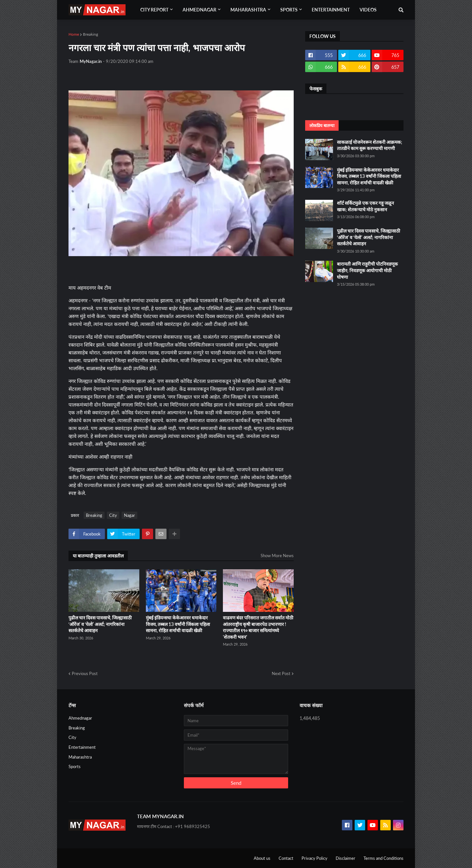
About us (262, 858)
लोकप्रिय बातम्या (322, 125)
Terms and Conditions (383, 858)
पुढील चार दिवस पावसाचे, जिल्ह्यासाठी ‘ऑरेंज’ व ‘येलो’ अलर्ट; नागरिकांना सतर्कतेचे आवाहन (100, 624)
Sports (75, 766)
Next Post (281, 673)
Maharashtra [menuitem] (248, 10)
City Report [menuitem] (154, 10)
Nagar (129, 515)
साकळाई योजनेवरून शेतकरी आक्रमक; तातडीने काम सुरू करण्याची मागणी (370, 145)
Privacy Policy (315, 858)
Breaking (90, 34)
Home (74, 34)
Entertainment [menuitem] (331, 10)
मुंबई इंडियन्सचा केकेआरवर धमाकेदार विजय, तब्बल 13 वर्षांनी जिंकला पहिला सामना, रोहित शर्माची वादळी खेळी (178, 624)
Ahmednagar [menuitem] (199, 10)
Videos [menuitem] (368, 10)
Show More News (277, 556)
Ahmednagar (80, 718)
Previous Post (85, 673)
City (113, 515)
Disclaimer (345, 858)
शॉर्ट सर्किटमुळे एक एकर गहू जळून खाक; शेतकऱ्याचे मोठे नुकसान (365, 206)
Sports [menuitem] (289, 10)
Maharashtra (80, 757)
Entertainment (82, 747)
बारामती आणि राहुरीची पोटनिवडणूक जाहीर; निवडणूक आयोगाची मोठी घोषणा (367, 270)
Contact (286, 858)
